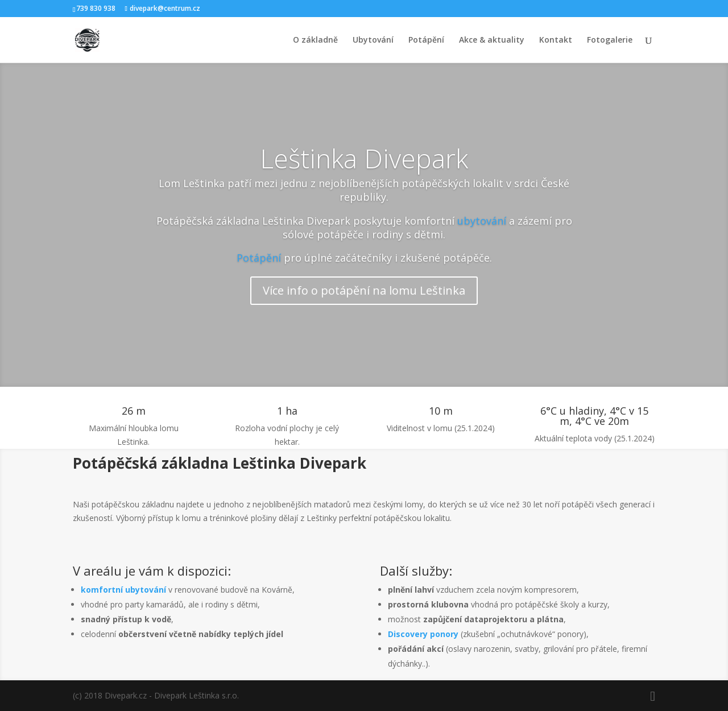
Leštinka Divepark (364, 158)
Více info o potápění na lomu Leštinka (364, 290)
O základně (315, 40)
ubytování (482, 221)
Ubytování (373, 40)
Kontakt (556, 40)
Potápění (426, 40)
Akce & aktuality (492, 40)
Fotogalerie (610, 40)
